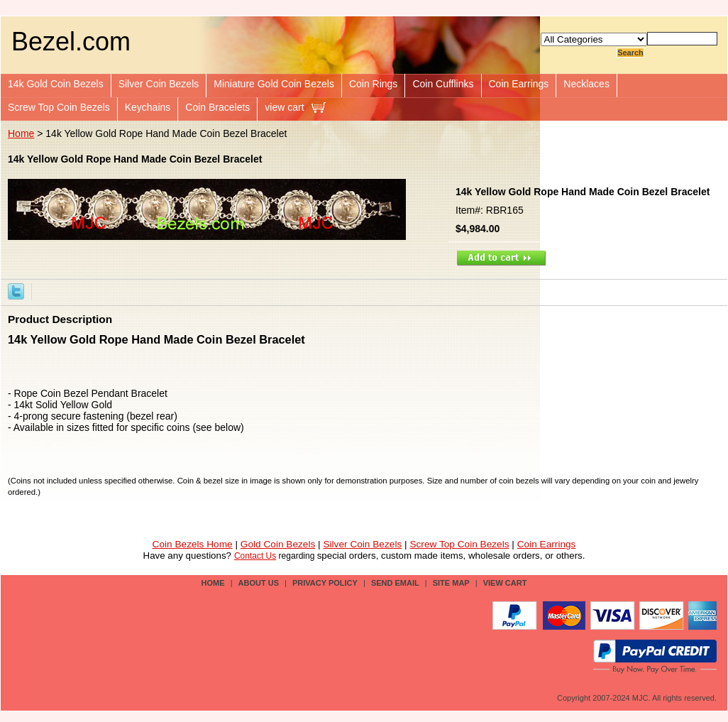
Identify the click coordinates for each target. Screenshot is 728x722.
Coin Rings (373, 84)
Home (21, 133)
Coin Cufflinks (443, 84)
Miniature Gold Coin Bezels (274, 84)
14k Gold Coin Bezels (56, 84)
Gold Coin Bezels (278, 544)
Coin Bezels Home (193, 544)
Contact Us (255, 556)
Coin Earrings (519, 84)
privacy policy (325, 583)
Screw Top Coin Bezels (59, 107)
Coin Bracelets (217, 107)
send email (395, 583)
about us (259, 583)
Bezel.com (71, 42)
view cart (284, 107)
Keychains (148, 107)
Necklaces (586, 84)
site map (451, 583)
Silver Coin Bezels (159, 84)
